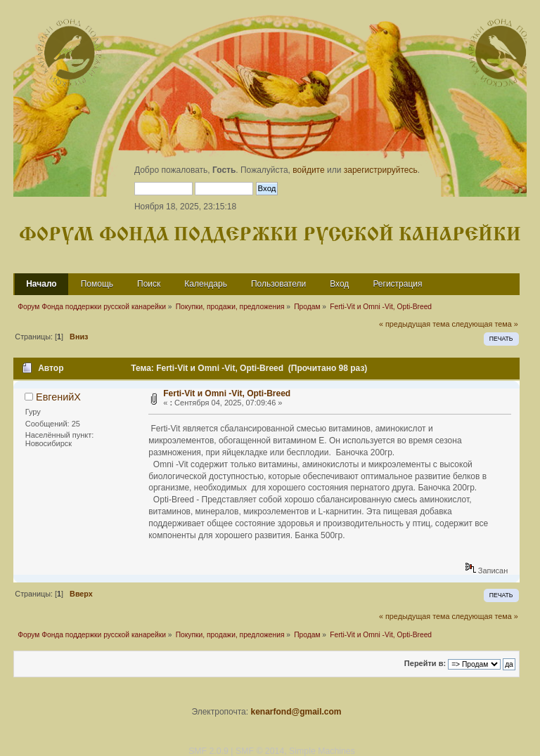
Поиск (149, 284)
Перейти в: (425, 664)
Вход (339, 284)
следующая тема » (484, 324)
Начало (41, 284)
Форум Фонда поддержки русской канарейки (270, 235)
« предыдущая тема (414, 324)
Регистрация (397, 284)
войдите (308, 170)
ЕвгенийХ (58, 397)
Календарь (206, 284)
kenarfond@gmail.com (296, 712)
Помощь (97, 284)
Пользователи (278, 284)
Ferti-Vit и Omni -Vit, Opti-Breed (227, 393)
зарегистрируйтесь (381, 170)
